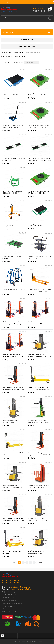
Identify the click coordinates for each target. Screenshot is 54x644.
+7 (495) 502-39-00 (38, 11)
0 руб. (6, 98)
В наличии (8, 63)
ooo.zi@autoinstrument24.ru (20, 589)
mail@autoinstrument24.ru (20, 587)
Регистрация (41, 9)
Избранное (35, 641)
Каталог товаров (27, 32)
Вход (35, 9)
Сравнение (17, 641)
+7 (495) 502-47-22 (10, 581)
